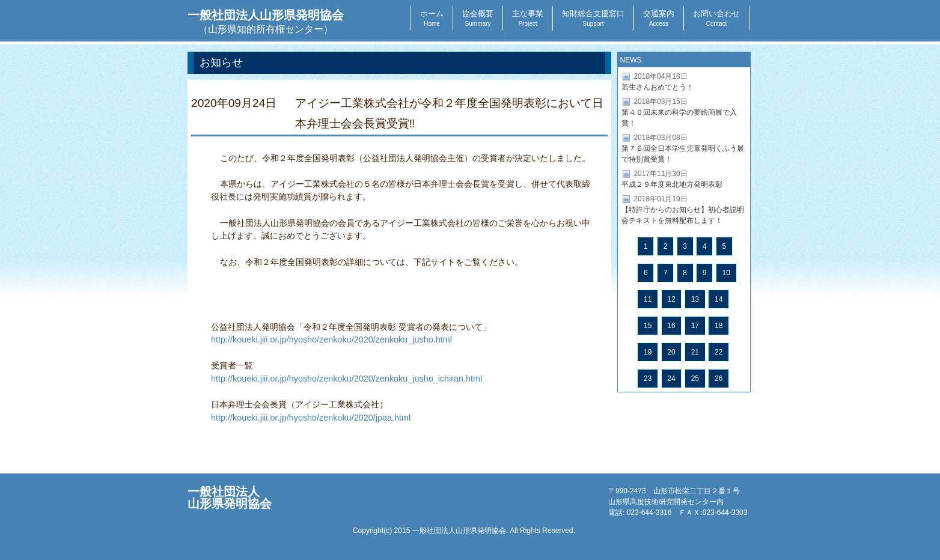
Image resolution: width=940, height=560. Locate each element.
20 (671, 352)
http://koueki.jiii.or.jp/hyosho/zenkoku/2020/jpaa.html (311, 418)
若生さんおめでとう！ (658, 87)
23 (648, 379)
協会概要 (478, 18)
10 (726, 273)
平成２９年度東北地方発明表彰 (672, 184)
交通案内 (659, 18)
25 (695, 379)
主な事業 (528, 18)
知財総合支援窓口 (593, 18)
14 (719, 299)
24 (671, 379)
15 (648, 326)
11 (648, 299)
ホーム (432, 18)
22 (719, 352)
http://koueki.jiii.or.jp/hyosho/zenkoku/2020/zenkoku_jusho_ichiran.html (346, 379)
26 (719, 379)
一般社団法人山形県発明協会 (266, 21)
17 (695, 326)
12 (671, 299)
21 (695, 352)
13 (695, 299)
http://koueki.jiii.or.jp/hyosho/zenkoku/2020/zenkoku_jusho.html (331, 339)
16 (671, 326)
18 (719, 326)
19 (648, 352)
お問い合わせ (716, 18)
